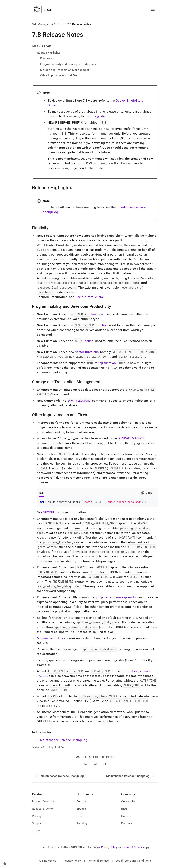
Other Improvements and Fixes (60, 75)
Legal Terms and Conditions (133, 861)
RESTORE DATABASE (131, 438)
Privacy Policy (109, 848)
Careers (126, 817)
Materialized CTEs (50, 639)
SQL (42, 493)
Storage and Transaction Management (65, 70)
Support (37, 824)
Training (82, 824)
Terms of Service (133, 848)
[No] (95, 765)
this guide (98, 116)
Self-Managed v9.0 (44, 24)
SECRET (49, 513)
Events (81, 817)
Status (36, 831)
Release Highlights (49, 53)
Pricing (36, 817)
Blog (124, 809)
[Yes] (86, 765)
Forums (82, 802)
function (97, 314)
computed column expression (116, 598)
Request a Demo (42, 809)
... (62, 24)
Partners (127, 824)
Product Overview (43, 802)
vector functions (87, 352)
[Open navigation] (153, 9)
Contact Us (128, 802)
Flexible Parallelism (89, 297)
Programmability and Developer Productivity (68, 64)
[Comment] (104, 765)
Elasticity (46, 58)
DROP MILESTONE (79, 401)
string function (105, 363)
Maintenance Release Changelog (64, 740)
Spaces (81, 809)
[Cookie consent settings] (5, 863)
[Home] (43, 9)
